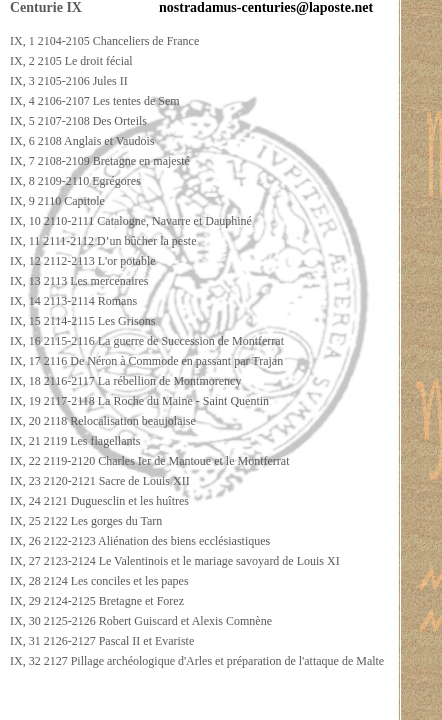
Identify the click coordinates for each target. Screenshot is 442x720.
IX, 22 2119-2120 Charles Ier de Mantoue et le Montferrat (149, 461)
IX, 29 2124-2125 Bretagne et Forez (97, 601)
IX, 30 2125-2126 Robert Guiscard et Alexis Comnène (141, 621)
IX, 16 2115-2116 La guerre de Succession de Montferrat (147, 341)
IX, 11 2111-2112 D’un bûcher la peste (103, 241)
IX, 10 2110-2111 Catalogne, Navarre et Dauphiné (131, 221)
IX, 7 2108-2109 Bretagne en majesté (100, 161)
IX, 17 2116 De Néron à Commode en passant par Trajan (146, 361)
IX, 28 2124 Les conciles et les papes (99, 581)
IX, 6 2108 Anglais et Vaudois (82, 141)
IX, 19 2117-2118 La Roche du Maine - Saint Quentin (139, 401)
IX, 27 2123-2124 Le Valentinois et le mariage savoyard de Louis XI (175, 561)
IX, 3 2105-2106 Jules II (69, 81)
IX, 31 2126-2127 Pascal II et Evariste (102, 641)
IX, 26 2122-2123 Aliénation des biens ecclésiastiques (140, 541)
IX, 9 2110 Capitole (57, 201)
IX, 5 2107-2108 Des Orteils (78, 121)
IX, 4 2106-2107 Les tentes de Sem (95, 101)
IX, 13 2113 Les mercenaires (79, 281)
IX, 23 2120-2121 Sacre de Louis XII (100, 481)
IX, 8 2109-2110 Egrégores (75, 181)
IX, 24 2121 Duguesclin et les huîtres (99, 501)
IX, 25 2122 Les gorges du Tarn (86, 521)
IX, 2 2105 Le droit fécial (71, 61)
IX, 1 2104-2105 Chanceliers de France (104, 41)
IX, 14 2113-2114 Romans (73, 301)
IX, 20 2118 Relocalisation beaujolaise (103, 421)
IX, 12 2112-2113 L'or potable (83, 261)
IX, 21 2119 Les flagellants (75, 441)
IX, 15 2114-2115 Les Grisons (82, 321)
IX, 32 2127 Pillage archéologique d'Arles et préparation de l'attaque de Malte (197, 661)
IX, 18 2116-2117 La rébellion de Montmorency (125, 381)
